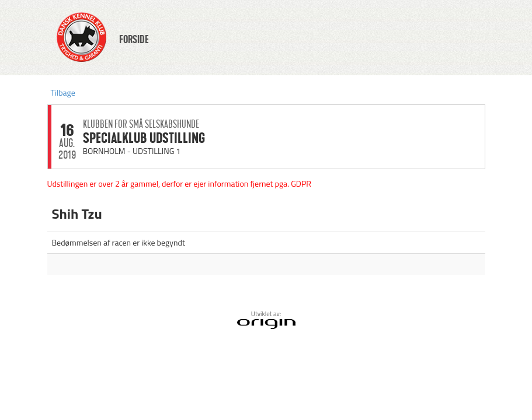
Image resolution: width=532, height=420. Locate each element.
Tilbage (63, 92)
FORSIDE (134, 40)
